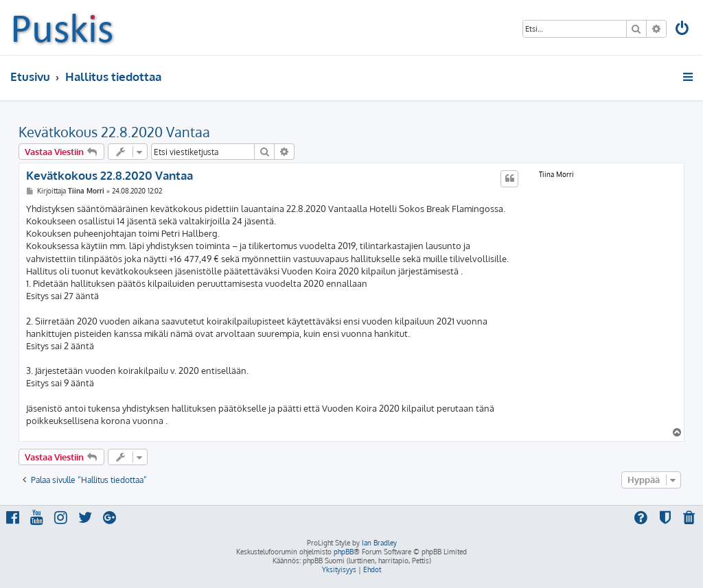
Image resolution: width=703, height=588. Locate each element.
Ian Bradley (379, 543)
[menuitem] (683, 30)
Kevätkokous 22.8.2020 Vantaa (114, 132)
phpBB (344, 552)
